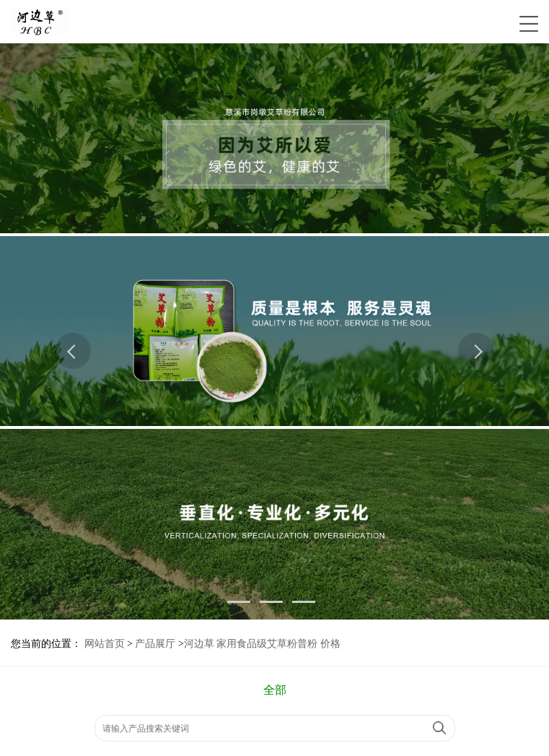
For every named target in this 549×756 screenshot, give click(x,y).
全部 (275, 690)
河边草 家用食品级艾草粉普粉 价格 (262, 644)
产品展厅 (155, 644)
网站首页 (105, 644)
